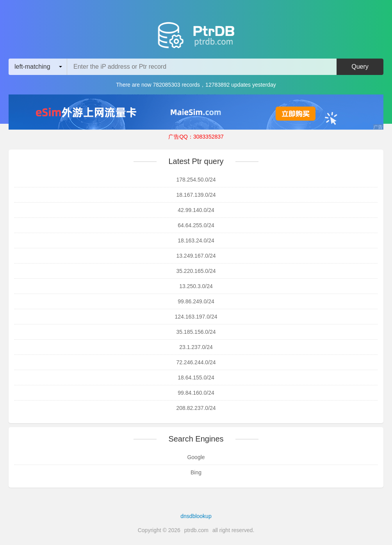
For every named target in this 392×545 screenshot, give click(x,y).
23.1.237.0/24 (196, 347)
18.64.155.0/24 (196, 378)
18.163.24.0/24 (196, 240)
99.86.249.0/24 (196, 301)
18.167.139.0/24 (196, 195)
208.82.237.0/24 (196, 408)
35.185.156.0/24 (196, 332)
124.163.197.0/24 (196, 317)
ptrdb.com (196, 530)
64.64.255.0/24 (196, 225)
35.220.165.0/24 (196, 271)
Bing (196, 472)
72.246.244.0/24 (196, 362)
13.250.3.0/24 (196, 286)
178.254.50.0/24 (196, 180)
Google (196, 457)
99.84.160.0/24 (196, 393)
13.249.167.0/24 (196, 256)
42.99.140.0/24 (196, 210)
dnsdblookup (196, 516)
